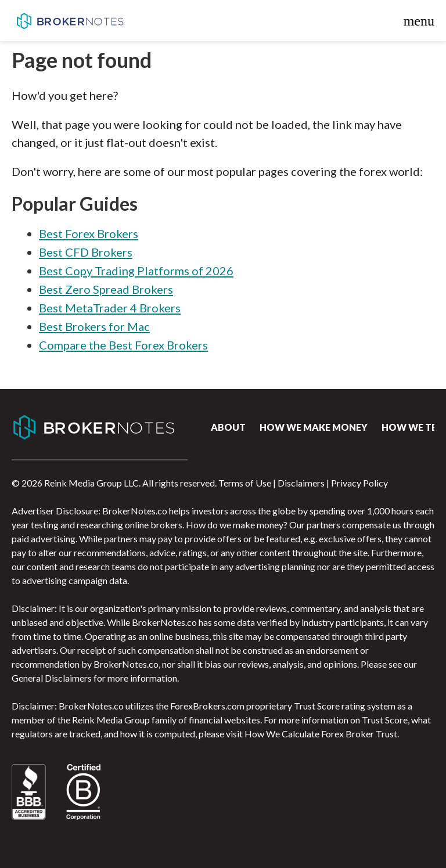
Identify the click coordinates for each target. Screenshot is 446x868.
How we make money (314, 427)
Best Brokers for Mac (94, 326)
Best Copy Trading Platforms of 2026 (136, 271)
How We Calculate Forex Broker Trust (321, 734)
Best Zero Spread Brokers (106, 289)
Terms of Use (245, 483)
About (228, 427)
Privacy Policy (359, 483)
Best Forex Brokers (89, 233)
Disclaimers (301, 483)
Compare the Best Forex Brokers (123, 345)
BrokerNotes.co (70, 21)
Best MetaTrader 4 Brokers (110, 308)
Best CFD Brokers (86, 252)
